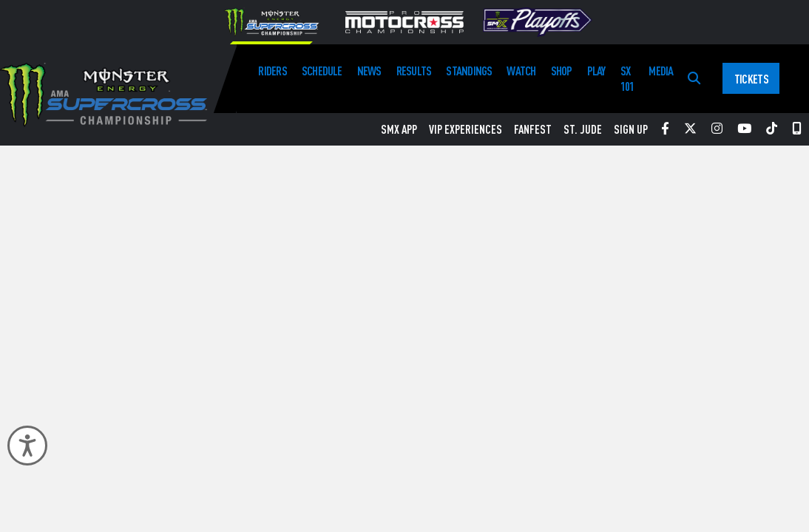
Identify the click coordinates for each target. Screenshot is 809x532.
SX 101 (627, 78)
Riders (272, 71)
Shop (562, 71)
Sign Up (631, 129)
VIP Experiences (466, 129)
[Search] (694, 79)
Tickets (751, 79)
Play (596, 71)
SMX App (399, 129)
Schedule (322, 71)
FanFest (533, 129)
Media (661, 71)
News (369, 71)
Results (414, 71)
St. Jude (583, 129)
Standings (469, 71)
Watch (521, 71)
